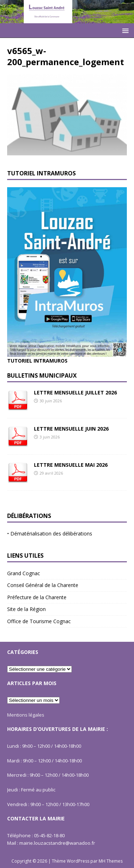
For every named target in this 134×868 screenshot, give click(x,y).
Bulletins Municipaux (42, 375)
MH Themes (111, 861)
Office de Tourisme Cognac (39, 621)
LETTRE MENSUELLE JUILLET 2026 (75, 392)
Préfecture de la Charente (37, 597)
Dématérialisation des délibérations (51, 534)
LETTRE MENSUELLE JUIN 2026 (71, 429)
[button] (124, 30)
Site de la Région (26, 609)
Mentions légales (26, 715)
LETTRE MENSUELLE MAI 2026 (71, 465)
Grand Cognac (24, 573)
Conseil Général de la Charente (43, 585)
